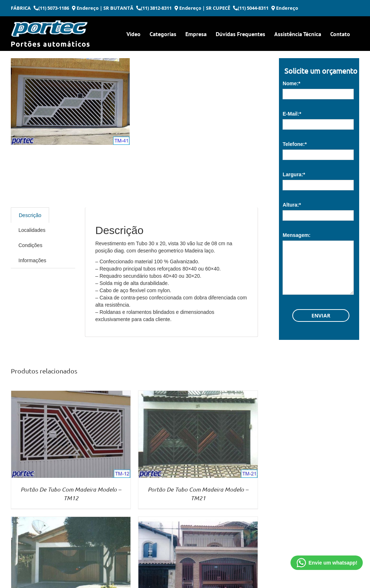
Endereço (85, 8)
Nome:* (291, 83)
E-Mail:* (292, 114)
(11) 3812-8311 (154, 8)
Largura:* (294, 174)
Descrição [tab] (30, 215)
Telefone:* (295, 144)
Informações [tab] (32, 260)
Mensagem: (296, 235)
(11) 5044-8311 (251, 8)
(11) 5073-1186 (51, 8)
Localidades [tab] (32, 230)
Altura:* (292, 205)
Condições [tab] (30, 245)
